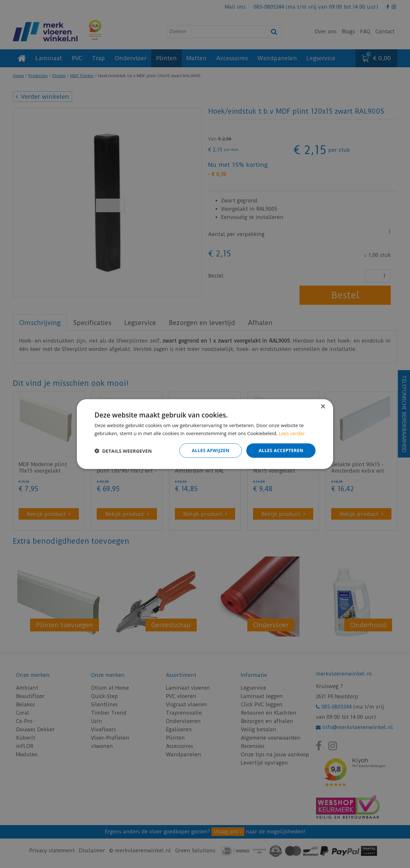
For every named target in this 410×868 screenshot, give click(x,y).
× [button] (323, 406)
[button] (123, 450)
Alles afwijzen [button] (211, 450)
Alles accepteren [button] (281, 450)
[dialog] (205, 434)
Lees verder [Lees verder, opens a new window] (292, 433)
